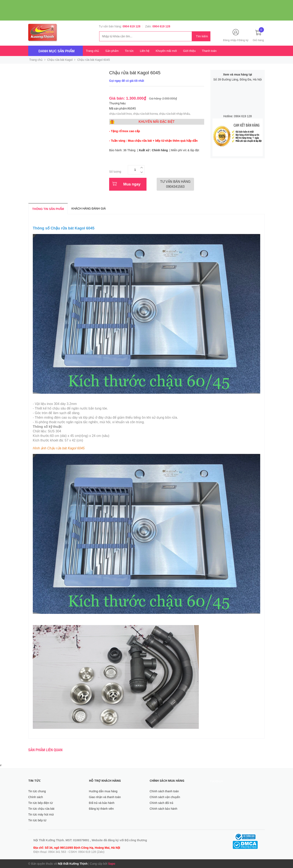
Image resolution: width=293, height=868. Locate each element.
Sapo (112, 864)
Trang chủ (93, 51)
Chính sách (36, 797)
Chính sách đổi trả (161, 803)
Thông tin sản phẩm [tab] (48, 209)
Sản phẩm (112, 51)
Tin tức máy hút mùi (41, 814)
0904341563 (175, 184)
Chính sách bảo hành (163, 809)
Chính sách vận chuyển (165, 797)
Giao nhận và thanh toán (105, 797)
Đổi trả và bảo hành (102, 803)
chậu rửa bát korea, (146, 114)
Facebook (217, 781)
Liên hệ (145, 51)
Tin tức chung (37, 791)
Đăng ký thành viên (101, 809)
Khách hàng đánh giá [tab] (89, 208)
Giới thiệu (189, 51)
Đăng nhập (230, 40)
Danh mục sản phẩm (56, 51)
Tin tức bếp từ (37, 820)
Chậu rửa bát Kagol (60, 60)
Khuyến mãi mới (166, 51)
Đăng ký (243, 40)
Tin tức (129, 51)
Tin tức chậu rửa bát (41, 809)
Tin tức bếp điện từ (40, 803)
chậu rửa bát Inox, (121, 114)
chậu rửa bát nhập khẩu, (175, 114)
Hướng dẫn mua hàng (103, 791)
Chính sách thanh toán (164, 791)
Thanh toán (209, 51)
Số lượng (115, 172)
